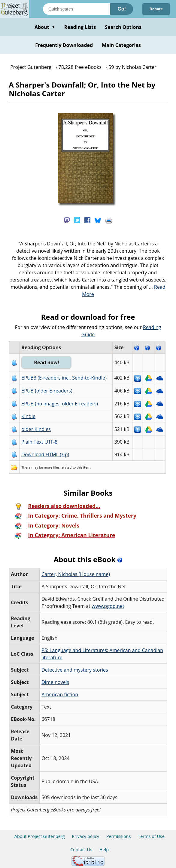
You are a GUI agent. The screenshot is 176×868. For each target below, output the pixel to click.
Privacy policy (85, 836)
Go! (122, 9)
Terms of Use (151, 836)
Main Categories (121, 45)
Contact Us (81, 850)
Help (104, 850)
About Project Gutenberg (40, 836)
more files (52, 467)
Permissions (119, 836)
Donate (156, 9)
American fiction (60, 694)
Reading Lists (80, 27)
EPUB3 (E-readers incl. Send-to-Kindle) (64, 378)
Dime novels (55, 682)
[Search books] (77, 9)
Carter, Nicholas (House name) (76, 574)
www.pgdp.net (108, 606)
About (45, 27)
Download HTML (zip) (45, 454)
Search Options (123, 27)
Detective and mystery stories (75, 670)
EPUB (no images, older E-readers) (60, 404)
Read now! (46, 362)
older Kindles (36, 429)
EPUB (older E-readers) (47, 391)
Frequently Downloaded (64, 45)
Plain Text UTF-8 (39, 442)
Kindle (28, 416)
